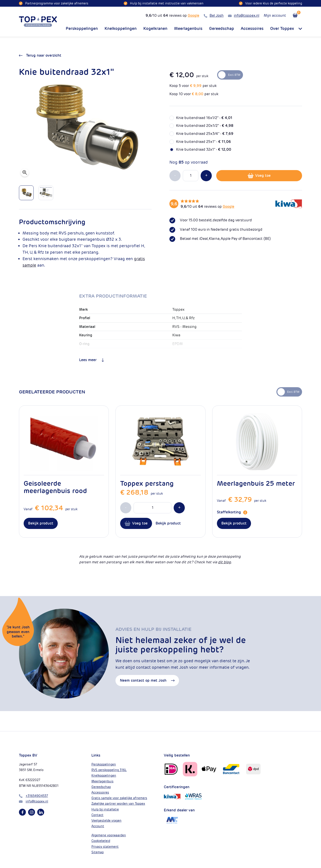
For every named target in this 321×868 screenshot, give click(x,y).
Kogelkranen (155, 29)
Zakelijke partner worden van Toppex (118, 804)
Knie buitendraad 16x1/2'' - (204, 118)
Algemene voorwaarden (109, 835)
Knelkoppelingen (121, 29)
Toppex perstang (147, 483)
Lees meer (92, 360)
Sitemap (98, 852)
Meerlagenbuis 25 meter (256, 483)
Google (193, 15)
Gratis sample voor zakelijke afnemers (119, 798)
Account (98, 826)
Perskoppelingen (82, 29)
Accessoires (252, 29)
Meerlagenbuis (188, 29)
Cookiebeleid (101, 841)
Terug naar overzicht (40, 55)
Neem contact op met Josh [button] (147, 681)
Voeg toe (259, 176)
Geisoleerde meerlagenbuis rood (55, 487)
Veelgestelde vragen (106, 821)
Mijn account (275, 15)
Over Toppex (286, 29)
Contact (97, 815)
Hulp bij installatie (105, 809)
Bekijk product (41, 523)
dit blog (224, 562)
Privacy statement (105, 847)
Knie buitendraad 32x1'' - (204, 149)
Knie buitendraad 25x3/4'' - (205, 134)
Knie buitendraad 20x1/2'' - (205, 126)
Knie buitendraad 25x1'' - (204, 142)
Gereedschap (222, 29)
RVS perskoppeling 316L (109, 770)
